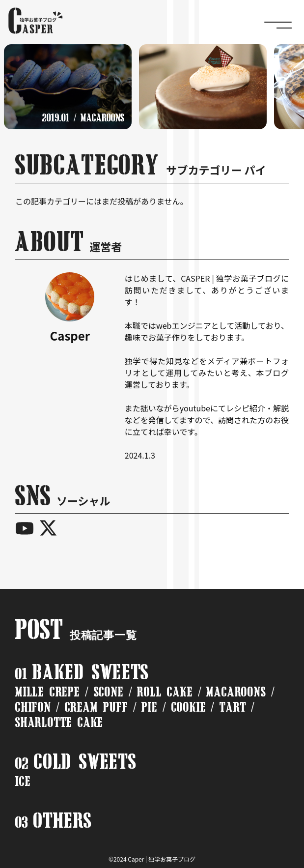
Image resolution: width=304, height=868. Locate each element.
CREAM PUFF (97, 707)
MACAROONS (236, 692)
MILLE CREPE (48, 692)
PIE (149, 707)
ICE (23, 781)
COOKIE (189, 707)
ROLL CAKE (165, 692)
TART (233, 707)
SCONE (109, 692)
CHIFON (33, 707)
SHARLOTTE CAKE (59, 722)
